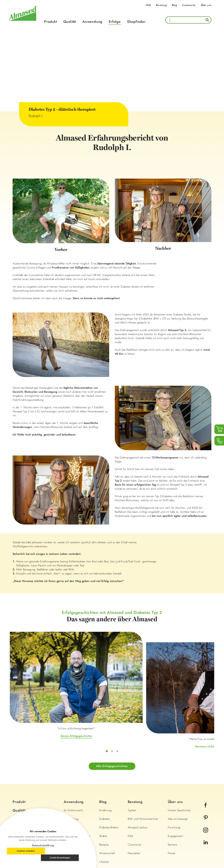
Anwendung (92, 22)
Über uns (206, 5)
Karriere (172, 793)
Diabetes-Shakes (109, 776)
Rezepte (104, 793)
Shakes (103, 784)
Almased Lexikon (138, 776)
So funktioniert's (73, 758)
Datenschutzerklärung (43, 845)
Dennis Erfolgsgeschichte (44, 690)
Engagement (175, 784)
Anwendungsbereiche (77, 784)
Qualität (70, 22)
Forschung (174, 776)
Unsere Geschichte (179, 758)
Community (189, 5)
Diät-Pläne (70, 776)
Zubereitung (71, 767)
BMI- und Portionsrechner (143, 767)
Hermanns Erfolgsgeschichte (112, 700)
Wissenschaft (107, 801)
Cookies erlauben (24, 858)
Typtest (132, 758)
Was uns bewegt (178, 767)
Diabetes (104, 767)
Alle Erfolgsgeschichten (112, 714)
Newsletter (134, 801)
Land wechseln (197, 844)
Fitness (103, 818)
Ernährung (105, 758)
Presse (172, 801)
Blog (174, 5)
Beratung (161, 5)
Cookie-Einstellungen (62, 858)
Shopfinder (136, 22)
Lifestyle (104, 810)
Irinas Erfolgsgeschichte (180, 690)
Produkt (51, 22)
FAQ (148, 5)
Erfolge (115, 22)
